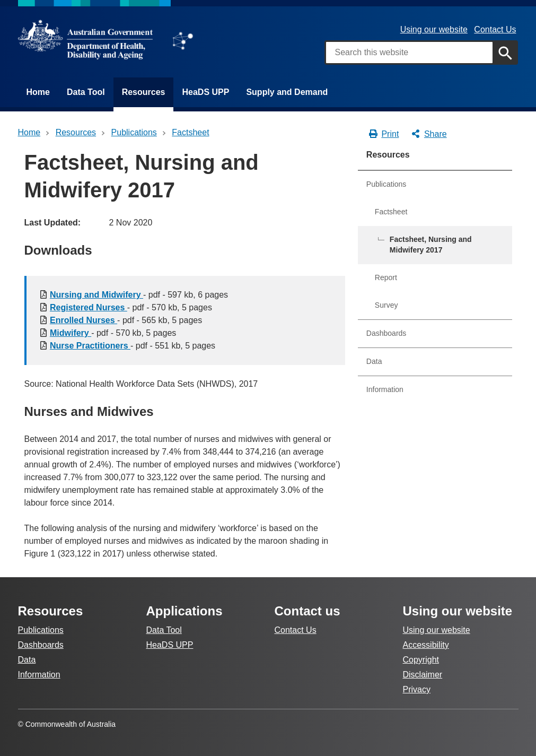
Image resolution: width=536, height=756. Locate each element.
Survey (386, 305)
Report (386, 277)
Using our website (434, 29)
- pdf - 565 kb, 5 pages (126, 320)
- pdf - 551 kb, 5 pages (133, 346)
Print (384, 134)
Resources (144, 92)
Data (374, 361)
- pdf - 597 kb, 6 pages (139, 295)
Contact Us (495, 29)
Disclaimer (423, 675)
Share (428, 134)
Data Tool (86, 92)
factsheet (190, 132)
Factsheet (391, 212)
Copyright (421, 660)
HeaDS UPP (205, 92)
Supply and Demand (287, 92)
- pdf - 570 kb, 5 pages (131, 307)
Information (385, 389)
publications (134, 132)
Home (38, 92)
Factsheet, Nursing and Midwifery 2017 (431, 245)
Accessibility (426, 645)
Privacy (417, 689)
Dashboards (386, 333)
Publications (386, 184)
